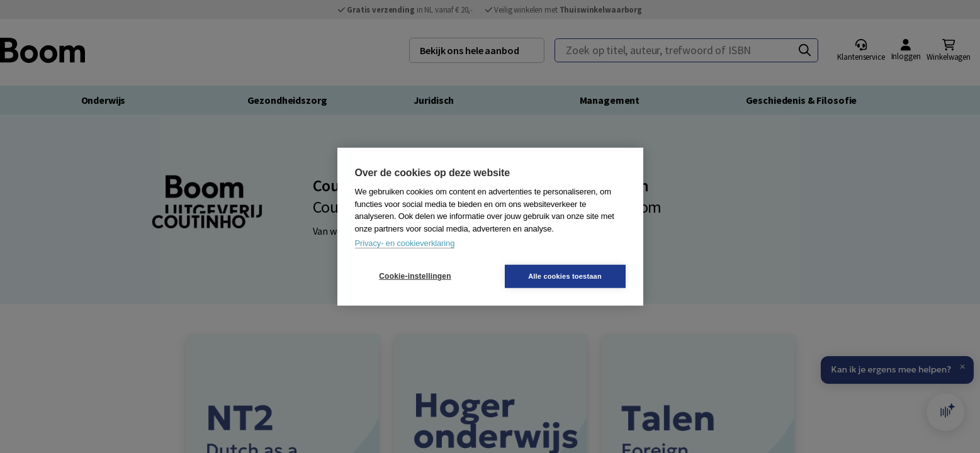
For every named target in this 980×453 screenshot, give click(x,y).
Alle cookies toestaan (565, 276)
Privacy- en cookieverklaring (405, 243)
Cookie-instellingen (415, 276)
